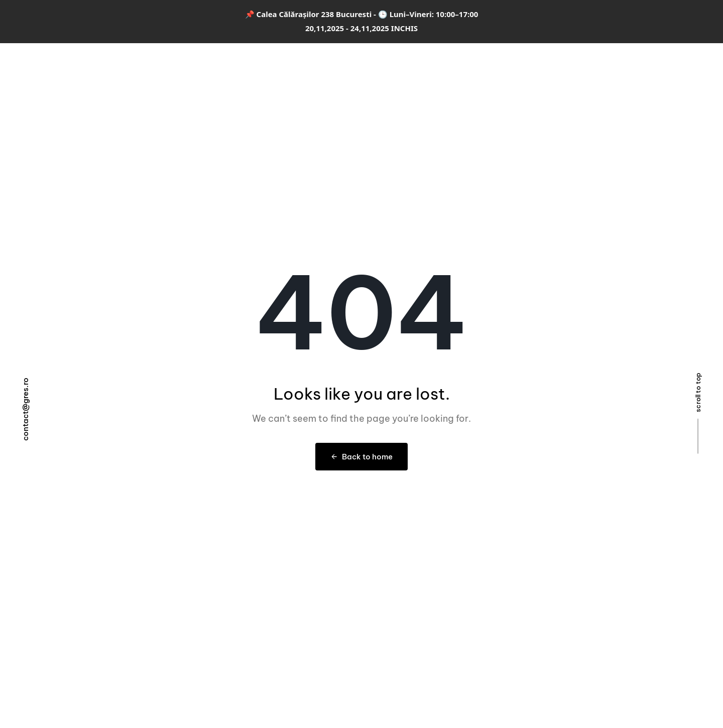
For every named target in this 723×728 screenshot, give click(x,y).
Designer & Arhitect (396, 64)
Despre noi (470, 64)
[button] (670, 63)
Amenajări (324, 64)
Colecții (276, 64)
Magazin (523, 64)
